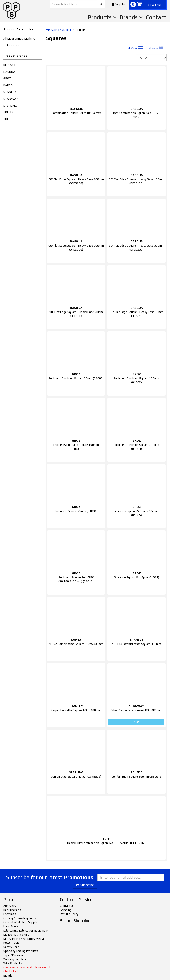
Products (102, 17)
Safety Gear (11, 947)
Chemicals (10, 914)
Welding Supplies (15, 959)
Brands (131, 17)
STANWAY (11, 99)
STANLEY (10, 92)
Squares (13, 45)
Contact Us (67, 906)
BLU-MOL (10, 65)
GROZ (7, 78)
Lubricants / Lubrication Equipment (26, 931)
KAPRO (8, 85)
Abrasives (10, 906)
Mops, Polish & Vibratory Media (24, 939)
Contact (156, 17)
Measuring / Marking (59, 30)
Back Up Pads (12, 910)
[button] (118, 4)
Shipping (66, 910)
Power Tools (11, 943)
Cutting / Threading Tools (20, 918)
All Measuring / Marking (19, 38)
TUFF (7, 119)
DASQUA (9, 72)
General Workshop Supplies (21, 922)
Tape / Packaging (14, 955)
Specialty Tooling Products (21, 951)
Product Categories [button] (18, 29)
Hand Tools (11, 926)
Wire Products (13, 963)
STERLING (10, 106)
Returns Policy (69, 914)
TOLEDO (9, 112)
